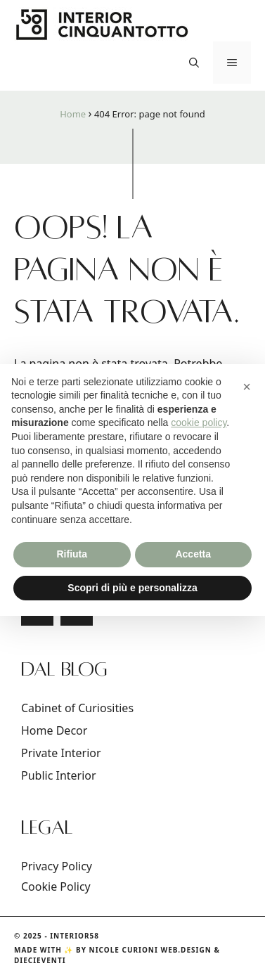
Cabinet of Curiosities (77, 708)
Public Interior (59, 775)
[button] (194, 63)
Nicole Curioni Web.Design (150, 950)
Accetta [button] (193, 554)
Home (73, 114)
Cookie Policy (56, 886)
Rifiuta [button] (72, 554)
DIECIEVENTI (40, 960)
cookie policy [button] (199, 423)
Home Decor (54, 730)
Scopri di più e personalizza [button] (132, 588)
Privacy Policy (57, 866)
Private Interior (61, 753)
